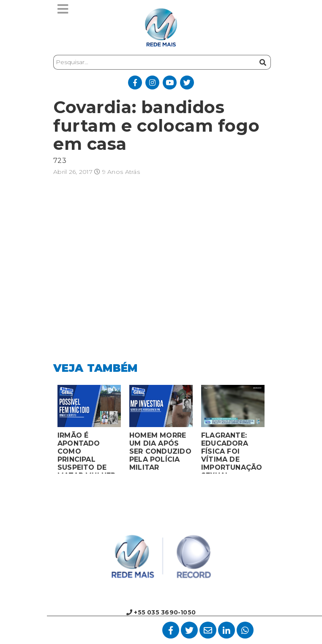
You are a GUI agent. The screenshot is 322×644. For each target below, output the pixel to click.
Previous (47, 431)
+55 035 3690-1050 (161, 612)
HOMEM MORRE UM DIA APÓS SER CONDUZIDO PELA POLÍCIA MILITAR (160, 451)
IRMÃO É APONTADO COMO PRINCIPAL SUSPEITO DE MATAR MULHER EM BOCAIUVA (87, 452)
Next (275, 431)
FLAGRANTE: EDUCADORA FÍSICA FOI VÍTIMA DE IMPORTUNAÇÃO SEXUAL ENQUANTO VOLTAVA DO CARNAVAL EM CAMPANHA (232, 452)
